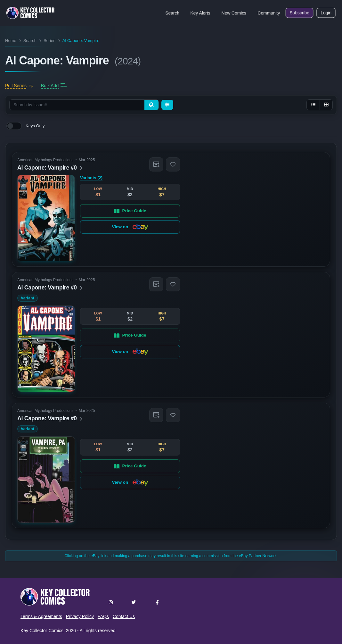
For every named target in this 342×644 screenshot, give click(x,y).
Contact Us (124, 616)
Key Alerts (200, 13)
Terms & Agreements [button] (41, 616)
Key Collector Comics (42, 631)
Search (172, 13)
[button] (156, 164)
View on (130, 227)
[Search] (151, 105)
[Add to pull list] (19, 86)
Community (269, 13)
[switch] (14, 126)
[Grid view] (326, 105)
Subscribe (299, 13)
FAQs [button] (103, 616)
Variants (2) (91, 178)
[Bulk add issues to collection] (54, 86)
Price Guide (130, 211)
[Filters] (167, 105)
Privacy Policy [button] (80, 616)
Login (326, 13)
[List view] (313, 105)
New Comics (234, 13)
